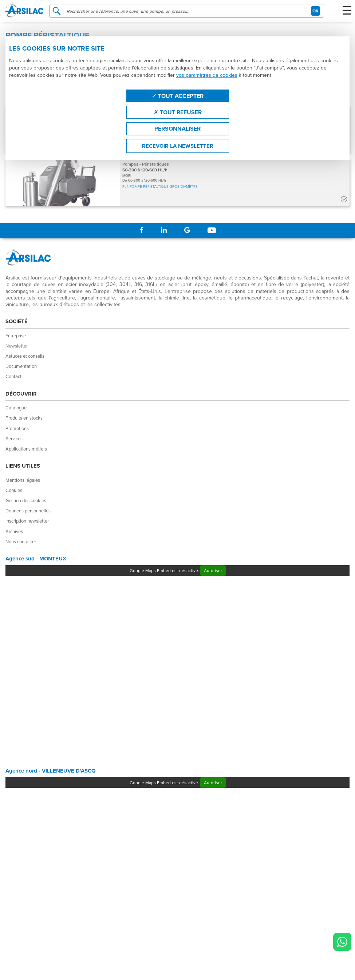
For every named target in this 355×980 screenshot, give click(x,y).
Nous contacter (21, 541)
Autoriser (213, 570)
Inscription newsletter (27, 521)
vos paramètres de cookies (207, 75)
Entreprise (16, 336)
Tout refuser (178, 112)
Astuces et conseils (25, 356)
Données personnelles (28, 511)
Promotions (17, 428)
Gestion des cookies (26, 500)
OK (315, 11)
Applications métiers (26, 449)
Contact (13, 376)
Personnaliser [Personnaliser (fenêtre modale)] (177, 129)
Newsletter (17, 346)
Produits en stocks (24, 418)
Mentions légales (23, 480)
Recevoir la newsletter (178, 146)
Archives (14, 531)
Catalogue (16, 408)
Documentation (21, 366)
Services (14, 439)
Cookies (14, 490)
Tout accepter (178, 96)
